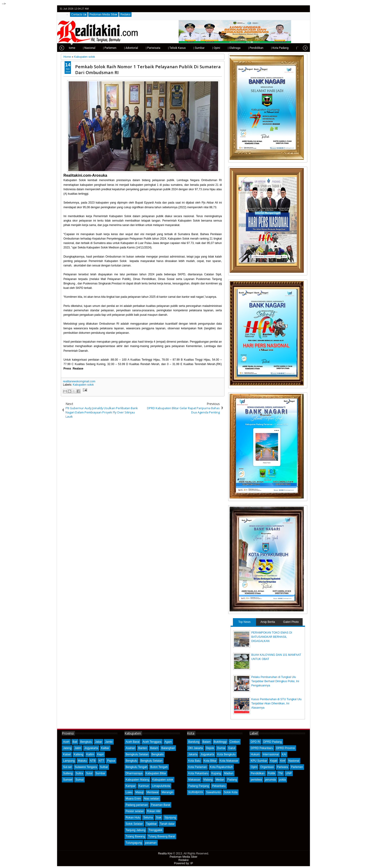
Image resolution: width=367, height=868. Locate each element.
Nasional (294, 761)
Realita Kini (165, 854)
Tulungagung (134, 843)
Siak (159, 818)
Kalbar (105, 748)
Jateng (67, 748)
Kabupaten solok (83, 385)
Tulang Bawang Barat (162, 836)
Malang (208, 780)
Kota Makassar (229, 761)
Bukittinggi (220, 742)
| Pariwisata (136, 48)
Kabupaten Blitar (156, 773)
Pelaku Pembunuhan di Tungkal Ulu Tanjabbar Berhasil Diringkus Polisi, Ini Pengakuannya (275, 681)
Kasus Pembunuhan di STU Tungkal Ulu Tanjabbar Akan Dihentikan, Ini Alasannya (277, 703)
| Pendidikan (239, 48)
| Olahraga (217, 48)
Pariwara (282, 767)
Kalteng (79, 754)
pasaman (151, 843)
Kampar (131, 786)
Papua (111, 761)
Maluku (82, 761)
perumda (270, 780)
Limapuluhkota (161, 786)
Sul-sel (67, 767)
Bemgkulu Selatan (137, 754)
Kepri (100, 754)
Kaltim (90, 754)
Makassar (194, 780)
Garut (232, 748)
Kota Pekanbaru (198, 773)
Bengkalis (158, 754)
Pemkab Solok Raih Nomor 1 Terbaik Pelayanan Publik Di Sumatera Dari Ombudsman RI (148, 69)
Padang (232, 780)
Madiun (229, 773)
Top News (244, 622)
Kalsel (67, 754)
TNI (281, 773)
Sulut (89, 773)
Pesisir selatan (135, 811)
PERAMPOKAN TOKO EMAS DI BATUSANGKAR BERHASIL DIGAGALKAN (272, 637)
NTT (101, 761)
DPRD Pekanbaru (262, 748)
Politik (272, 773)
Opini (254, 767)
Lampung (69, 761)
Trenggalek (155, 830)
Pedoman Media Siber (103, 14)
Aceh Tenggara (152, 742)
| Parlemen (93, 48)
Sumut (79, 780)
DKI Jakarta (196, 748)
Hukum (255, 754)
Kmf (283, 761)
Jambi (109, 742)
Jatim (78, 748)
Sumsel (68, 780)
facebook (292, 9)
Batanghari (168, 748)
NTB (93, 761)
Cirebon (235, 742)
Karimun (144, 786)
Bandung (194, 742)
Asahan (130, 748)
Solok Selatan (134, 824)
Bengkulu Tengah (137, 767)
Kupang (216, 773)
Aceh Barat (133, 742)
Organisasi (267, 767)
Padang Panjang (199, 786)
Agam (168, 742)
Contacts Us (79, 14)
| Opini (200, 48)
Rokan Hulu (133, 818)
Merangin (167, 792)
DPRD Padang (273, 742)
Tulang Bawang (135, 836)
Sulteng (68, 773)
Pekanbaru (219, 786)
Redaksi (125, 14)
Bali (75, 742)
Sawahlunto (214, 792)
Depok (210, 748)
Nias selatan (151, 799)
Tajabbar (151, 824)
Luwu (129, 792)
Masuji (139, 792)
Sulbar (104, 767)
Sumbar (100, 773)
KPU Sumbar (259, 761)
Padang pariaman (137, 805)
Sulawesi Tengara (86, 767)
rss (304, 9)
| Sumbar (182, 48)
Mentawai (152, 792)
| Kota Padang (263, 48)
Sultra (79, 773)
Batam (154, 748)
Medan (220, 780)
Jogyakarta (91, 748)
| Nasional (72, 48)
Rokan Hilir (154, 811)
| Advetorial (114, 48)
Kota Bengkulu (226, 754)
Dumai (221, 748)
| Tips (283, 48)
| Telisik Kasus (160, 48)
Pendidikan (258, 773)
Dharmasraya (134, 773)
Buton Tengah (159, 767)
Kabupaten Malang (138, 780)
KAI (284, 754)
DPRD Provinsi (286, 748)
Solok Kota (231, 792)
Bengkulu (86, 742)
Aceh (66, 742)
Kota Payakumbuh (221, 767)
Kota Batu (194, 761)
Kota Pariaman (197, 767)
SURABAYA (196, 792)
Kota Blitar (210, 761)
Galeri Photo (291, 622)
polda (282, 780)
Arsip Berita (268, 622)
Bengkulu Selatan (151, 761)
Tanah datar (167, 824)
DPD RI (255, 742)
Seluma (148, 818)
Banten (143, 748)
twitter (286, 9)
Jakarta (193, 754)
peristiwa (256, 780)
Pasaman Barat (160, 805)
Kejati (274, 761)
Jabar (99, 742)
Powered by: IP (183, 863)
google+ (298, 9)
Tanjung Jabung (136, 830)
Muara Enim (133, 799)
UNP (289, 773)
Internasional (271, 754)
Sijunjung (170, 818)
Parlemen (297, 767)
